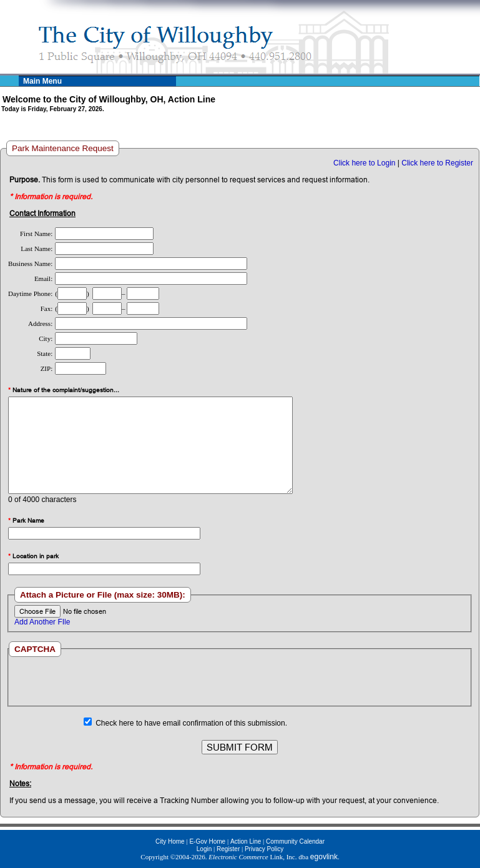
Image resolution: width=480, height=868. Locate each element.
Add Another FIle (42, 622)
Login (204, 849)
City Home (170, 841)
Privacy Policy (264, 849)
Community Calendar (295, 841)
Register (228, 849)
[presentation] (240, 681)
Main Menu (42, 81)
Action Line (246, 841)
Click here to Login (364, 163)
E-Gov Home (207, 841)
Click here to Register (437, 163)
